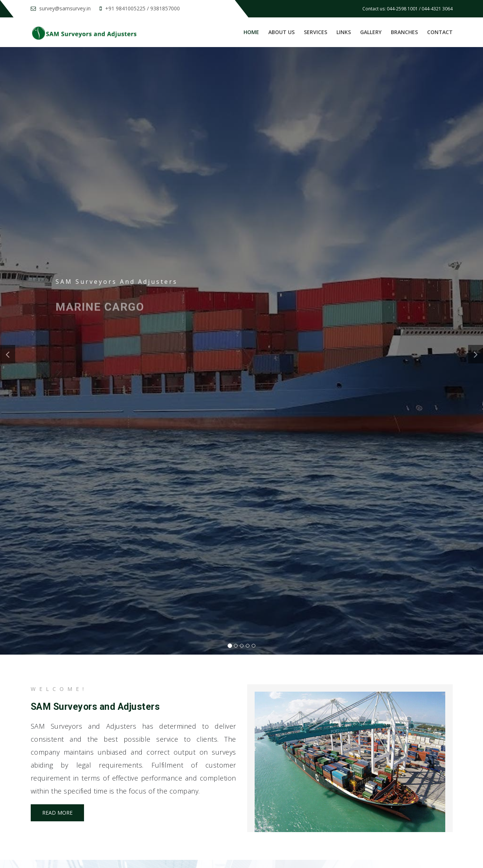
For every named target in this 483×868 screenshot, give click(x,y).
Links (344, 32)
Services (316, 32)
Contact (440, 32)
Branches (404, 32)
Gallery (371, 32)
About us (281, 32)
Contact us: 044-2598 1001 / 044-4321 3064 (407, 9)
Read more (57, 813)
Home (251, 32)
